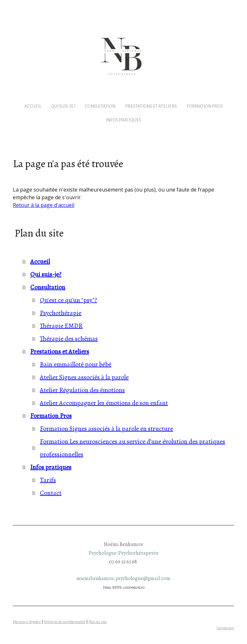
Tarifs (48, 480)
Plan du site (98, 622)
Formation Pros (205, 106)
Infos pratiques (123, 120)
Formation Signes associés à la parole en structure (106, 429)
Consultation (100, 106)
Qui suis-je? (63, 106)
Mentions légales (27, 622)
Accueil (33, 106)
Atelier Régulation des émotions (82, 390)
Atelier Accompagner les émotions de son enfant (104, 403)
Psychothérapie (61, 313)
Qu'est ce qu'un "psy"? (69, 300)
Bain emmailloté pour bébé (76, 364)
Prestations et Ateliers (151, 106)
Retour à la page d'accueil (44, 205)
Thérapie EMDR (61, 326)
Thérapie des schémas (69, 339)
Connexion (225, 628)
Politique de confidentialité (65, 622)
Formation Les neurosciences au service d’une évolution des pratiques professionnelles (133, 448)
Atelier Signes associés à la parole (84, 377)
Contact (51, 493)
